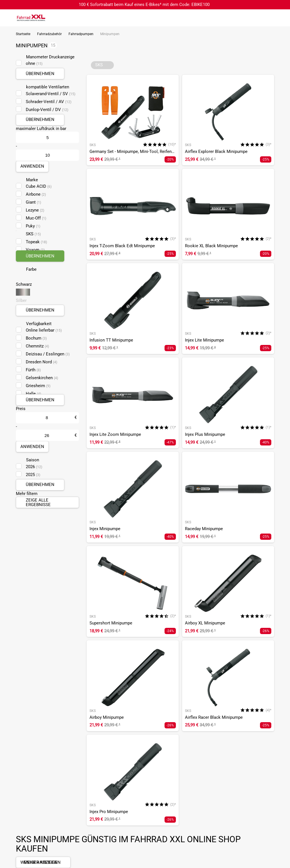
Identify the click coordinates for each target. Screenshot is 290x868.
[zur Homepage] (31, 18)
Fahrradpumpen (81, 34)
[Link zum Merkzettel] (269, 18)
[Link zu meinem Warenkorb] (280, 18)
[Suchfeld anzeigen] (257, 18)
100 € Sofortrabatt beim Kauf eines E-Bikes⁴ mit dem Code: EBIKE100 (144, 5)
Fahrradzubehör (49, 34)
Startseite (23, 34)
